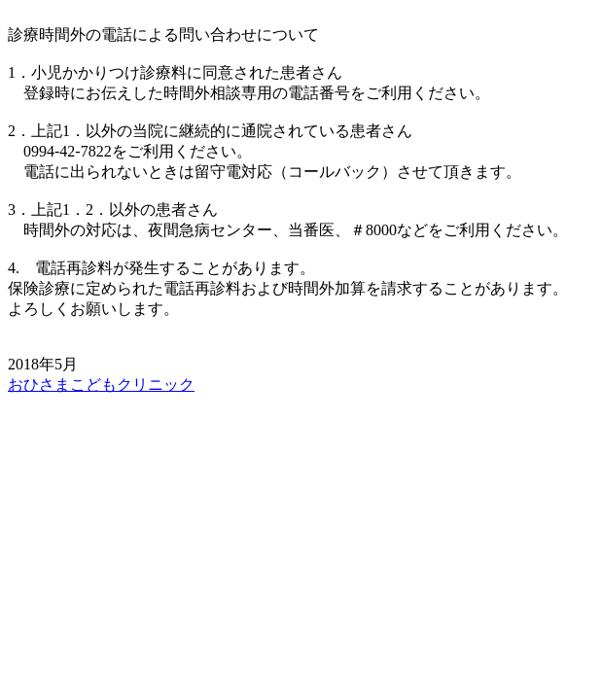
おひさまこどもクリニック (101, 385)
